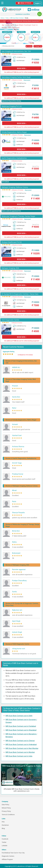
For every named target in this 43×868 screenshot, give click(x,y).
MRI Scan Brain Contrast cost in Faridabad (21, 726)
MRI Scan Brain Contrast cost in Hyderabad (21, 744)
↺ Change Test (38, 46)
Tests (7, 18)
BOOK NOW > (22, 68)
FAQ (3, 822)
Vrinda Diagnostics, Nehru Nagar (14, 132)
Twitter (4, 842)
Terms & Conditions (8, 815)
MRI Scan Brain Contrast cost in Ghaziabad (21, 730)
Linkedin (5, 846)
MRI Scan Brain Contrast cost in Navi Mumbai (22, 748)
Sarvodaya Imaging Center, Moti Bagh (16, 77)
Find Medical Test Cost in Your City (13, 853)
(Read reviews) (27, 80)
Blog (3, 828)
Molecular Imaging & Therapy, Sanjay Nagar (18, 216)
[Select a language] (38, 3)
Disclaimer (5, 825)
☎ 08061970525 (24, 3)
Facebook (5, 839)
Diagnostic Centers (8, 856)
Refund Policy (6, 808)
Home (2, 18)
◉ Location (29, 46)
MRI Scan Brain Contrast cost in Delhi (19, 716)
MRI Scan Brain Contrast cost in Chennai (20, 741)
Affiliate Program (7, 859)
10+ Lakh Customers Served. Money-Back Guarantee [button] (21, 21)
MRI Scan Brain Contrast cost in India (19, 756)
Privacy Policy (6, 811)
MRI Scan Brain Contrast (17, 18)
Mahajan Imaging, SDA (10, 268)
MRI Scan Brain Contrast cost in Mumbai (20, 752)
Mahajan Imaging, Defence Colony (15, 187)
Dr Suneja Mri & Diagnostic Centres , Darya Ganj (20, 294)
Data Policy (5, 805)
